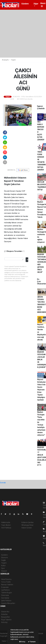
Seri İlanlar (5, 598)
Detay (22, 642)
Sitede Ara (5, 612)
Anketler (4, 614)
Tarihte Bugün (7, 593)
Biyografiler (6, 617)
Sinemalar (5, 595)
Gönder (27, 260)
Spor (3, 568)
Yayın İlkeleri (6, 525)
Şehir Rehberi (6, 601)
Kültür (3, 566)
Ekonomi (5, 558)
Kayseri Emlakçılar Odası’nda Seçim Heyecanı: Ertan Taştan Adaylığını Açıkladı (42, 390)
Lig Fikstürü (5, 590)
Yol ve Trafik (6, 582)
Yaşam (13, 60)
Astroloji (4, 622)
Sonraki (3, 483)
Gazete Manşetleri (8, 603)
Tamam (32, 642)
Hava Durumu (6, 579)
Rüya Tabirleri (6, 620)
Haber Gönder (27, 528)
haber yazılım (5, 639)
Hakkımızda (6, 522)
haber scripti (39, 636)
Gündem (25, 4)
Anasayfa (5, 60)
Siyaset (4, 571)
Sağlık (3, 560)
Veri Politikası (6, 528)
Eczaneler (5, 587)
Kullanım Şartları (28, 522)
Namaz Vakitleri (7, 585)
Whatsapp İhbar (27, 525)
